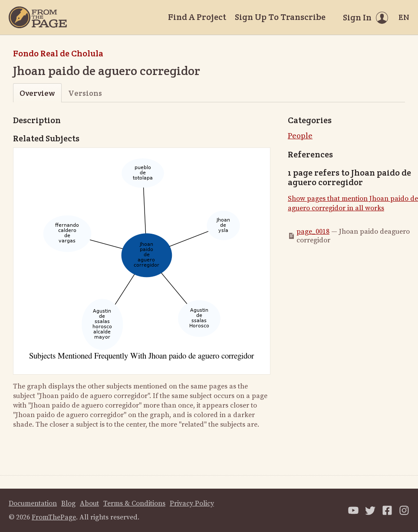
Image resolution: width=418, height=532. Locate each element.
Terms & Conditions (134, 503)
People (300, 136)
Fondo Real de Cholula (58, 53)
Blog (68, 503)
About (89, 503)
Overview (37, 93)
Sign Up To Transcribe (280, 17)
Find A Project (197, 17)
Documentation (33, 503)
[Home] (38, 17)
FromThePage (54, 517)
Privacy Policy (192, 503)
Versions (85, 93)
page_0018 (313, 232)
